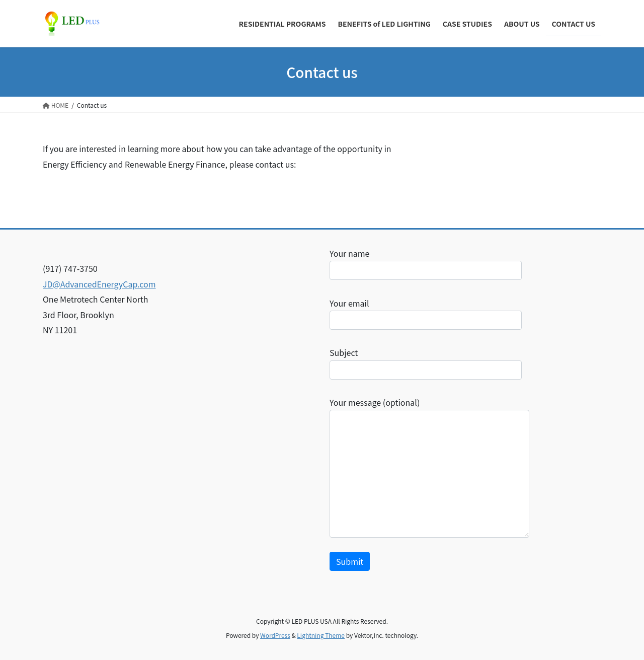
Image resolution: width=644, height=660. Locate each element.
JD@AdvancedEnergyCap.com (99, 284)
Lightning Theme (321, 635)
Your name (426, 264)
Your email (426, 313)
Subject (426, 363)
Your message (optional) (429, 467)
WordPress (275, 635)
